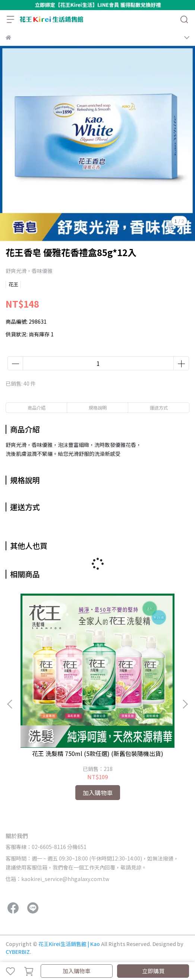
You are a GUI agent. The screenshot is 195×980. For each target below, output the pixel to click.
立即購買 (153, 971)
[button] (185, 704)
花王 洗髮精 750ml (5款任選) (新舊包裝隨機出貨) (98, 753)
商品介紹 (37, 407)
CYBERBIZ (18, 952)
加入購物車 (77, 971)
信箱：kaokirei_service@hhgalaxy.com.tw (57, 879)
